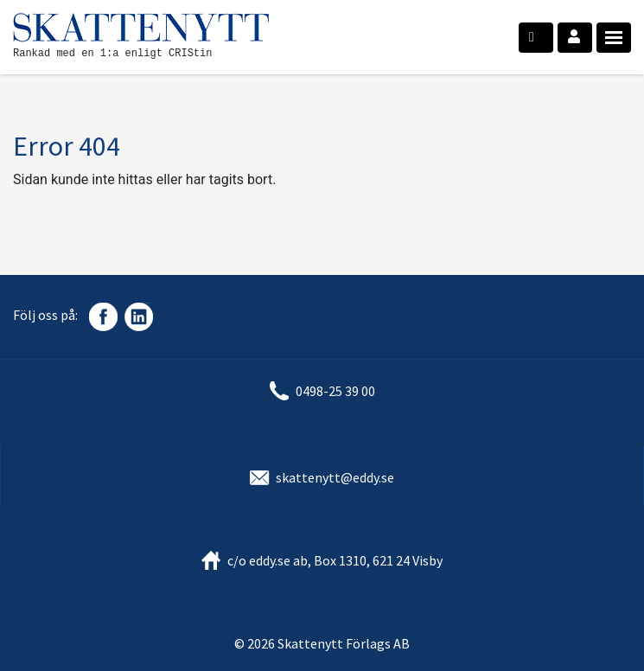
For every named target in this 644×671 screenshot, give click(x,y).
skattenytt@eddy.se (335, 477)
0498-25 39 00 (335, 391)
